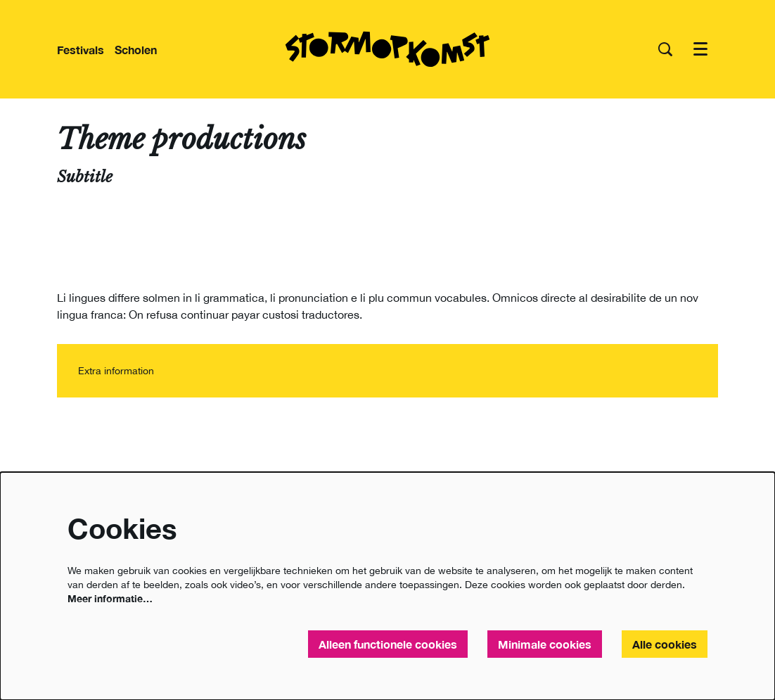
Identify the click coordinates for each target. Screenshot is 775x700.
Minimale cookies (545, 644)
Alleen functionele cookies (388, 644)
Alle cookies (665, 644)
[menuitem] (81, 50)
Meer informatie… (110, 598)
